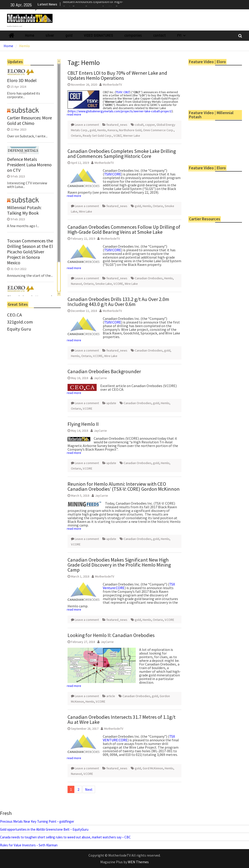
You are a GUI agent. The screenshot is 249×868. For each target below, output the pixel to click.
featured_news (117, 125)
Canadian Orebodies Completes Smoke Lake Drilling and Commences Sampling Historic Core (122, 154)
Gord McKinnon (153, 768)
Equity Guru (19, 329)
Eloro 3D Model (22, 80)
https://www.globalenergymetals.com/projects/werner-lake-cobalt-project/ (120, 111)
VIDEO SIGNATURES (98, 36)
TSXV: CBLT (123, 92)
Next (89, 789)
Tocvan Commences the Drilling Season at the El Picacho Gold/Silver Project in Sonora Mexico (30, 252)
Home (30, 36)
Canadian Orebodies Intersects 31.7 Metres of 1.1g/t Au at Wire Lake (122, 719)
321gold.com (20, 322)
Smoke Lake (104, 284)
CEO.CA (14, 315)
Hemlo (102, 130)
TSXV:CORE (113, 174)
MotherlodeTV (112, 85)
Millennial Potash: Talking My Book (24, 210)
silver (50, 36)
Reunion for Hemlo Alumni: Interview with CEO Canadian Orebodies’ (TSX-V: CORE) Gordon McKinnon (124, 486)
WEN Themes (138, 862)
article (111, 696)
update (111, 403)
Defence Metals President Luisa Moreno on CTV (29, 165)
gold (69, 36)
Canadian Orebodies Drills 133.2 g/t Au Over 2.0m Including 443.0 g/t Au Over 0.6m (118, 302)
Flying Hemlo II (83, 424)
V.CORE (118, 284)
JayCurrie (100, 378)
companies (133, 36)
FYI (179, 36)
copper (150, 125)
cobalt (139, 125)
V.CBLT (117, 136)
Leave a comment (87, 125)
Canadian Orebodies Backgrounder (104, 371)
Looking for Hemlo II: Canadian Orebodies (111, 635)
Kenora (112, 130)
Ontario (76, 136)
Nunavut (76, 284)
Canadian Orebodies (149, 278)
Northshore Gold (130, 130)
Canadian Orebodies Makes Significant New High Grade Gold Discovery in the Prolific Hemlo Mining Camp (119, 565)
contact (160, 36)
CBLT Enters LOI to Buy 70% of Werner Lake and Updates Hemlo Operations (117, 75)
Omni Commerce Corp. (158, 130)
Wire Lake (86, 211)
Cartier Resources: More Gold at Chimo (29, 121)
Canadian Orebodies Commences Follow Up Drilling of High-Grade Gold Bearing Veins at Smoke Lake (124, 229)
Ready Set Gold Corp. (97, 136)
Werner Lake (132, 136)
